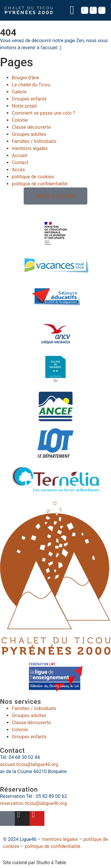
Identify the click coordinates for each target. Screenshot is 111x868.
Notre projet (24, 106)
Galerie (19, 92)
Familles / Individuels (34, 141)
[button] (72, 10)
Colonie (20, 120)
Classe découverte (31, 127)
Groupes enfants (29, 99)
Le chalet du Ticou (31, 85)
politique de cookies (33, 177)
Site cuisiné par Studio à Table (34, 863)
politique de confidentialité (40, 184)
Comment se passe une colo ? (44, 113)
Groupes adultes (29, 134)
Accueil (20, 155)
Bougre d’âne (25, 78)
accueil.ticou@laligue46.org (29, 764)
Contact (20, 163)
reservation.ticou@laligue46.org (33, 803)
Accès (18, 170)
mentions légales (30, 148)
